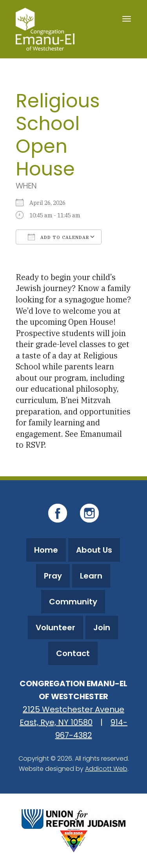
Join (102, 627)
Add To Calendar (59, 237)
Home (46, 550)
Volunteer (55, 627)
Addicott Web (106, 769)
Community (73, 602)
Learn (91, 576)
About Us (94, 550)
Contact (73, 653)
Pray (53, 576)
